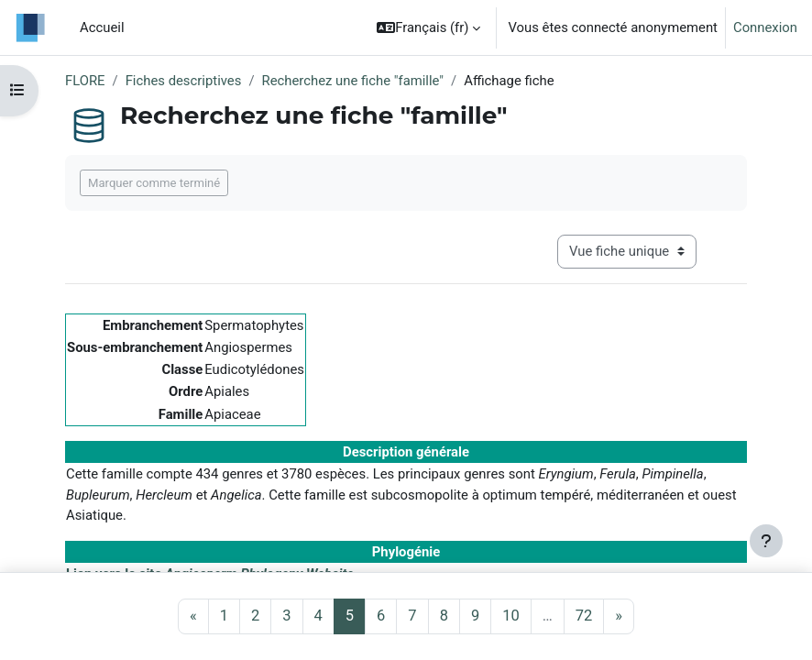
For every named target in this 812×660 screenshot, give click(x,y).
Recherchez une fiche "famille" (353, 81)
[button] (428, 27)
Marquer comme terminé (154, 183)
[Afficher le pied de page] (766, 541)
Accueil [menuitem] (102, 27)
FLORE (85, 81)
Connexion (765, 27)
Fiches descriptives (184, 81)
